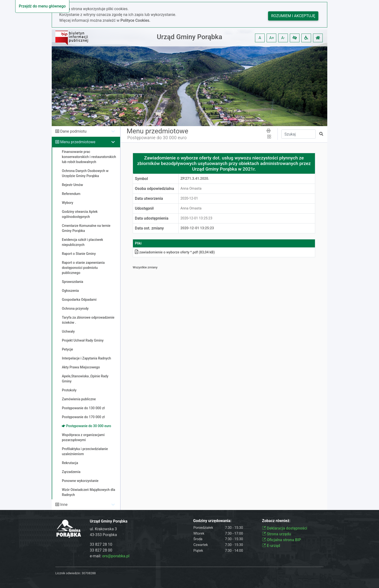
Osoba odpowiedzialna (154, 189)
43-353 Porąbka (103, 535)
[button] (295, 38)
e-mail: (110, 556)
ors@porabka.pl (116, 556)
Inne (64, 505)
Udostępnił (144, 208)
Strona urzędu (277, 534)
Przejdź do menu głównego (42, 6)
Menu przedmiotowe (78, 142)
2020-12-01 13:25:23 (197, 218)
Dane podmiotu (73, 131)
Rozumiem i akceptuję (293, 16)
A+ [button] (272, 38)
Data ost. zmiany (149, 228)
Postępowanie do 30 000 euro (157, 138)
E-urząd (271, 546)
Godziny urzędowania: (212, 521)
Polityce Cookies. (135, 20)
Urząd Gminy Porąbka (190, 37)
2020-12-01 (189, 198)
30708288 (89, 573)
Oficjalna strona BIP (281, 540)
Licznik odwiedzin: (68, 573)
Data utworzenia (149, 198)
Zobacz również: (276, 521)
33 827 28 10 (101, 544)
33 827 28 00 (101, 550)
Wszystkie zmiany (145, 267)
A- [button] (283, 38)
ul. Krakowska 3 (103, 529)
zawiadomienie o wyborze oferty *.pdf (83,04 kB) (175, 252)
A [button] (260, 38)
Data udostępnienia (152, 218)
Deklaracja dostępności (285, 528)
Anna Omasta (191, 189)
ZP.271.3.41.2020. (195, 179)
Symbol (141, 179)
